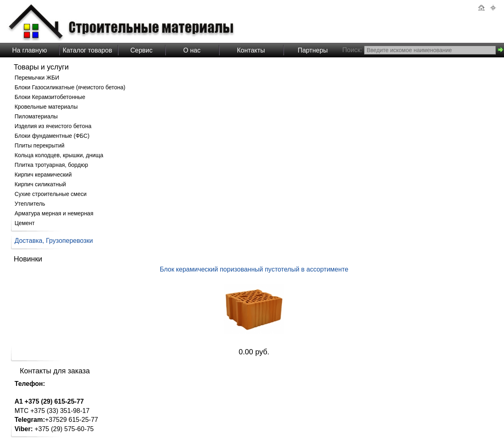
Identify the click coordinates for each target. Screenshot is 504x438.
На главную (30, 50)
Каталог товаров (87, 50)
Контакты (251, 50)
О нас (192, 50)
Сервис (141, 50)
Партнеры (313, 50)
